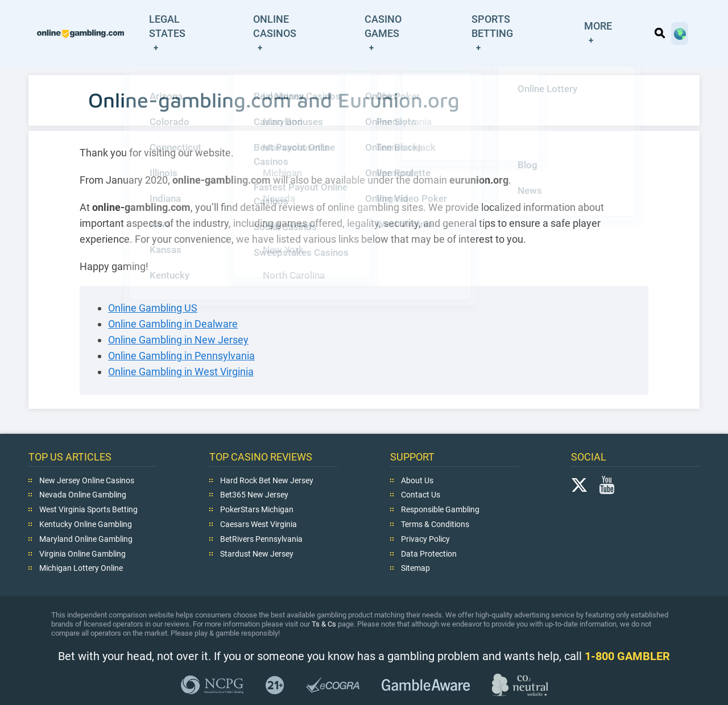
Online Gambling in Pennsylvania (181, 333)
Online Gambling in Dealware (173, 301)
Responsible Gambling (440, 487)
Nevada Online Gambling (83, 472)
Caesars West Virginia (258, 501)
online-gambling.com (108, 22)
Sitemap (415, 545)
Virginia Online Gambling (82, 530)
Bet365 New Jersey (254, 472)
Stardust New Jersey (257, 530)
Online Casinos (342, 22)
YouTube (607, 462)
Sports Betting (536, 22)
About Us (417, 457)
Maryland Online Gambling (86, 516)
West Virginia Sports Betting (88, 487)
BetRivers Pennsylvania (261, 516)
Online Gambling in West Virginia (181, 349)
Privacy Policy (425, 516)
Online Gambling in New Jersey (178, 317)
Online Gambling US (153, 285)
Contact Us (421, 472)
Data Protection (429, 530)
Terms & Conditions (435, 501)
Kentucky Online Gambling (86, 501)
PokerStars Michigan (257, 487)
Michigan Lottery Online (81, 545)
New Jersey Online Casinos (87, 457)
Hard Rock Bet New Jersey (267, 457)
